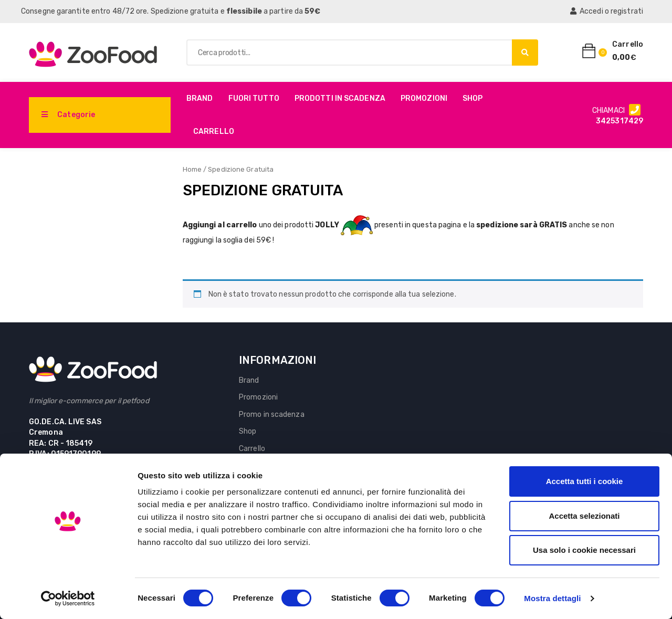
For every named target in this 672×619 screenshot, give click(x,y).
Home (192, 169)
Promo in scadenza (272, 415)
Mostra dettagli (552, 598)
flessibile (244, 11)
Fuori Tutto (254, 98)
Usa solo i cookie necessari (584, 550)
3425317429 (619, 121)
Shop (472, 98)
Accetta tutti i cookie (585, 481)
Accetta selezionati (584, 516)
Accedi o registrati (607, 11)
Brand (200, 98)
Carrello (214, 132)
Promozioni (424, 98)
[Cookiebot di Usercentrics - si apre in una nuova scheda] (68, 599)
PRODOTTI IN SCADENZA (340, 98)
